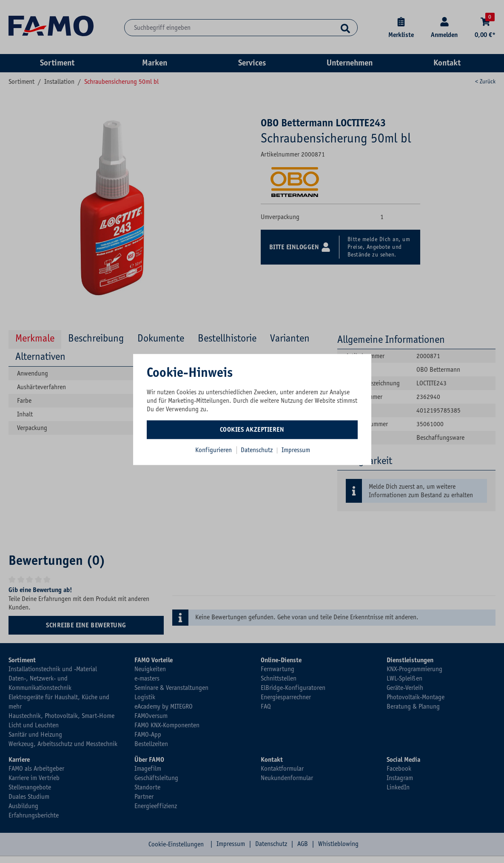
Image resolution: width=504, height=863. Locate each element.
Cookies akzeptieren (252, 430)
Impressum (296, 450)
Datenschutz (258, 450)
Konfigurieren (214, 450)
